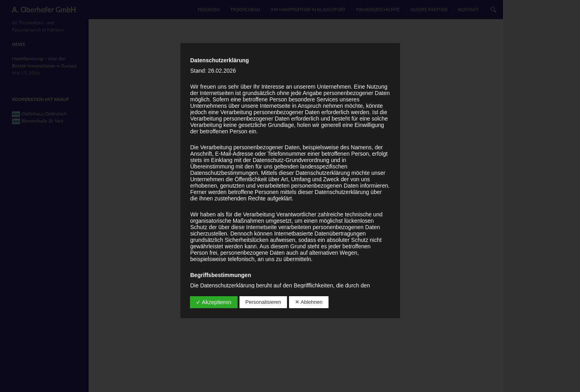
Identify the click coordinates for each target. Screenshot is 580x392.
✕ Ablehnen (309, 302)
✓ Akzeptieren (214, 302)
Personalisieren (263, 302)
